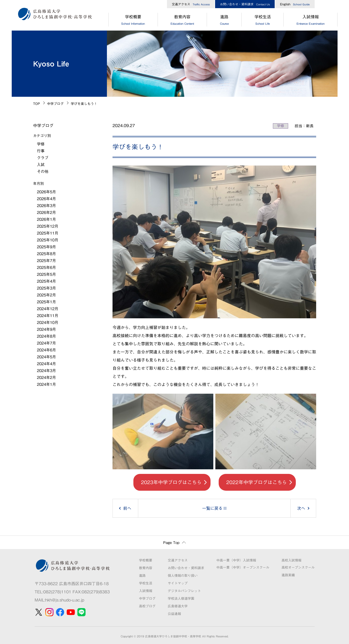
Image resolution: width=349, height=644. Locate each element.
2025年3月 (46, 288)
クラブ (43, 158)
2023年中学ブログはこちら (171, 482)
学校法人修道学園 (181, 599)
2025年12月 (48, 226)
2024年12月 (48, 309)
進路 (224, 21)
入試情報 (310, 21)
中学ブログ (55, 104)
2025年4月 (46, 281)
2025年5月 (46, 274)
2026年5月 (46, 192)
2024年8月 (46, 336)
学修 (281, 126)
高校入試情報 (291, 560)
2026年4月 (46, 199)
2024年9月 (46, 329)
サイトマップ (178, 583)
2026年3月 (46, 206)
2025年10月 (48, 240)
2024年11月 (48, 316)
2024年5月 (46, 357)
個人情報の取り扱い (183, 576)
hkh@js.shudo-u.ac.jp (65, 600)
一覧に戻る (212, 508)
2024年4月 (46, 364)
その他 (43, 172)
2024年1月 (46, 384)
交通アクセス (191, 4)
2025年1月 (46, 302)
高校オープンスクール (298, 567)
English (295, 4)
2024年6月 (46, 350)
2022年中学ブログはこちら (257, 482)
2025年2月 (46, 295)
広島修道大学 (178, 606)
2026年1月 (46, 219)
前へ (127, 508)
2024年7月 (46, 343)
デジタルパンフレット (184, 591)
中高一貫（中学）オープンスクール (243, 567)
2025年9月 (46, 247)
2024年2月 (46, 378)
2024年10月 (48, 323)
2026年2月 (46, 213)
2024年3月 (46, 371)
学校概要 (133, 21)
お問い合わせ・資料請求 (245, 4)
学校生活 (263, 21)
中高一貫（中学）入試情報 (236, 560)
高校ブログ (147, 606)
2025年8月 (46, 254)
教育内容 (182, 21)
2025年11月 (48, 233)
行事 (41, 151)
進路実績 (288, 575)
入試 (41, 165)
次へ (301, 508)
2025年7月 (46, 261)
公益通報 (174, 614)
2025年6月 (46, 268)
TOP (37, 104)
